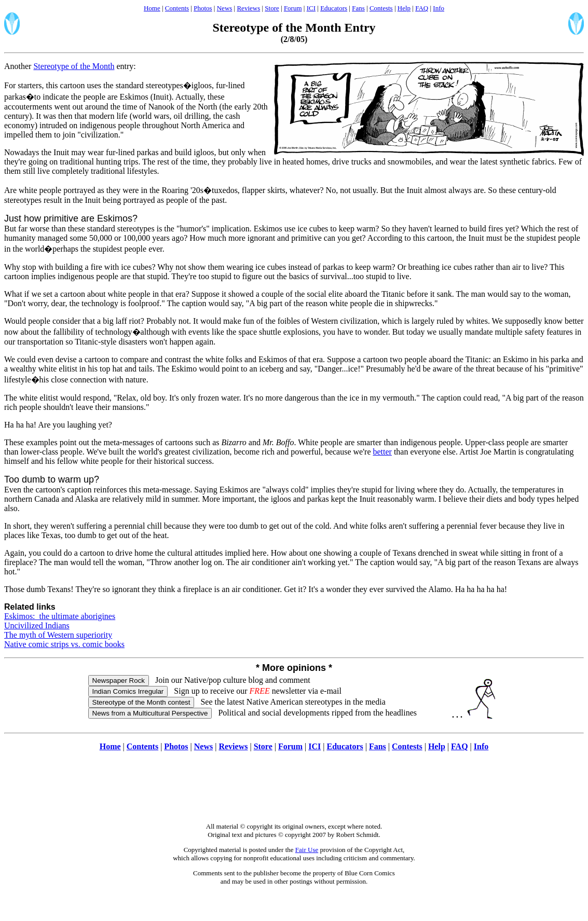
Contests (381, 8)
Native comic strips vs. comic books (64, 644)
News (225, 8)
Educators (334, 8)
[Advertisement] (294, 792)
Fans (358, 8)
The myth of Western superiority (58, 635)
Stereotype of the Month (74, 66)
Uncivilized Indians (37, 626)
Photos (203, 8)
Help (404, 8)
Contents (177, 8)
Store (272, 8)
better (382, 452)
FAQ (422, 8)
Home (152, 8)
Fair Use (307, 850)
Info (439, 8)
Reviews (248, 8)
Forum (293, 8)
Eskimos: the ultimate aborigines (60, 616)
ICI (311, 8)
